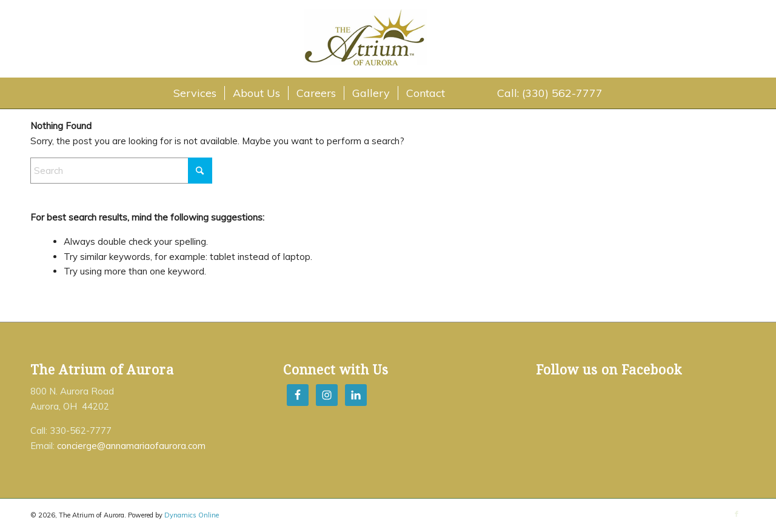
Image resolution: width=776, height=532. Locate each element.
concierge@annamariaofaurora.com (131, 446)
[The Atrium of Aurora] (389, 40)
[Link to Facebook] (737, 514)
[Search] (121, 171)
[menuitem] (195, 93)
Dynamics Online (192, 515)
